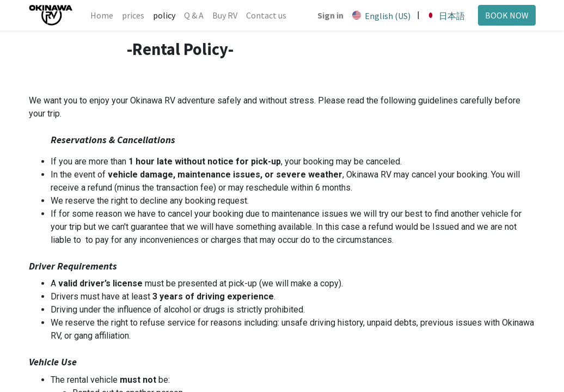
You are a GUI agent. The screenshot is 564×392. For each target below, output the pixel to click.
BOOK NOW (506, 15)
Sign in (330, 15)
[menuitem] (102, 15)
